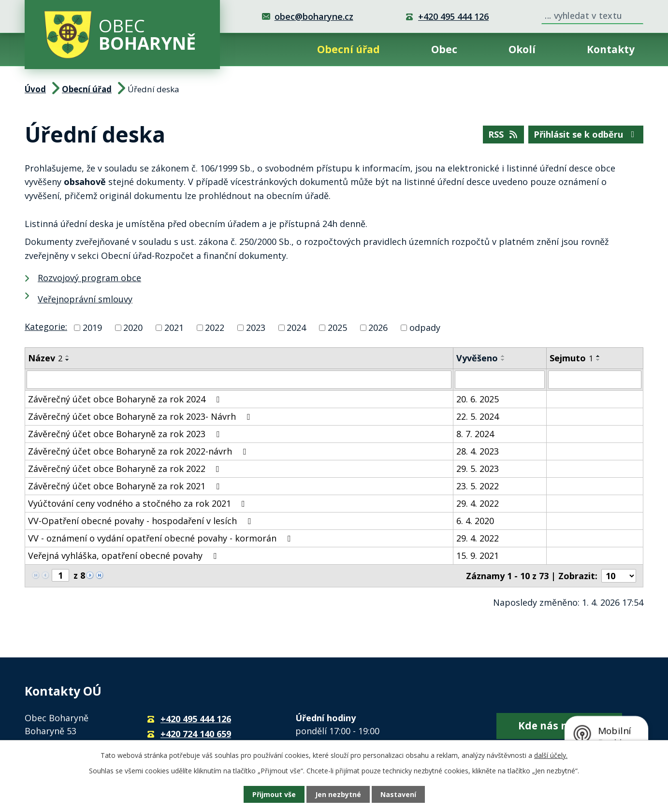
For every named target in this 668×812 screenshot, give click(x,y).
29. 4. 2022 (478, 503)
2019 (92, 328)
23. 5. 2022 (478, 486)
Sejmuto (571, 358)
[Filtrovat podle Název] (239, 380)
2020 (133, 328)
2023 (256, 328)
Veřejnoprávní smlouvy (85, 299)
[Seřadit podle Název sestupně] (68, 360)
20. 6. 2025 (478, 399)
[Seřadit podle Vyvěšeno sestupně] (503, 360)
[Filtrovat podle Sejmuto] (595, 380)
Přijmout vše (274, 794)
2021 (174, 328)
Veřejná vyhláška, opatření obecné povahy (124, 556)
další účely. (551, 755)
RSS (504, 134)
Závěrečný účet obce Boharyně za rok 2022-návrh (139, 451)
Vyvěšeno (477, 358)
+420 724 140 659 (196, 734)
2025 (337, 328)
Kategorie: (46, 327)
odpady (425, 328)
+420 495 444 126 (453, 16)
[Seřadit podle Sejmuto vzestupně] (598, 356)
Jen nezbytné (338, 794)
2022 (215, 328)
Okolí (522, 49)
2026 (378, 328)
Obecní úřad (349, 49)
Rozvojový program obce (89, 278)
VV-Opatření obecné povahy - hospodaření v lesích (141, 521)
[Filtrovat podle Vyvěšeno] (500, 380)
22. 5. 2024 (478, 416)
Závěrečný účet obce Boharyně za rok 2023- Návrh (141, 416)
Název (45, 358)
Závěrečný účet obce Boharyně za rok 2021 (126, 486)
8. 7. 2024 (475, 434)
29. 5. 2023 (478, 469)
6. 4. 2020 (475, 521)
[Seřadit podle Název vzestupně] (68, 356)
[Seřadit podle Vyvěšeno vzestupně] (503, 356)
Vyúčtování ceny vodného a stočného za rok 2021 (138, 503)
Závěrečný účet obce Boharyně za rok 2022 (126, 469)
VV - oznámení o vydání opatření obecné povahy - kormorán (161, 538)
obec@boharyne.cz (314, 16)
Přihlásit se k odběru (586, 134)
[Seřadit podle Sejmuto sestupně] (598, 360)
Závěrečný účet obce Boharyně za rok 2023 (126, 434)
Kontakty (611, 49)
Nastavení (398, 794)
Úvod (261, 50)
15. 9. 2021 (478, 556)
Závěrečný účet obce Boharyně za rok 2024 (126, 399)
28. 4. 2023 (478, 451)
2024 (296, 328)
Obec (444, 49)
